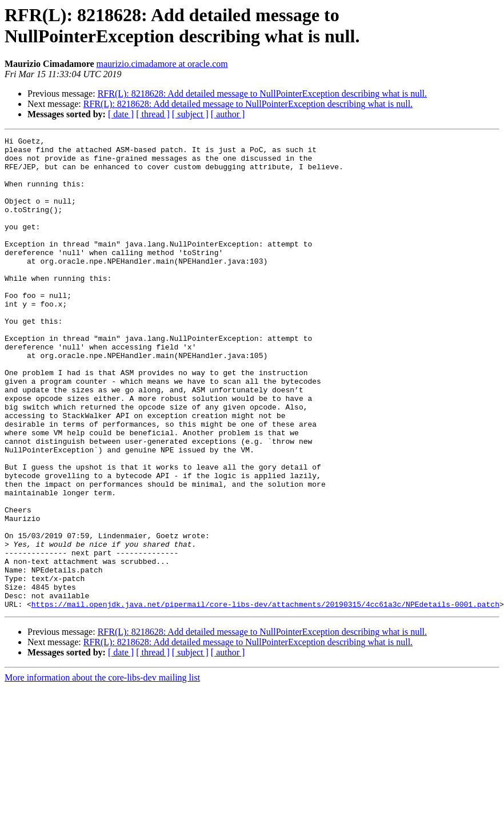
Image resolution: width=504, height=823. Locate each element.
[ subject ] (190, 114)
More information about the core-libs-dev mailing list (102, 772)
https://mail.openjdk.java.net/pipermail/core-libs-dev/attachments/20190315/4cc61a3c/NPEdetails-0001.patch (265, 698)
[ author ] (228, 114)
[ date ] (121, 114)
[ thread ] (153, 114)
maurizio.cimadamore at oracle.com (162, 64)
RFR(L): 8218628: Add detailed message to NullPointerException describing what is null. (262, 94)
